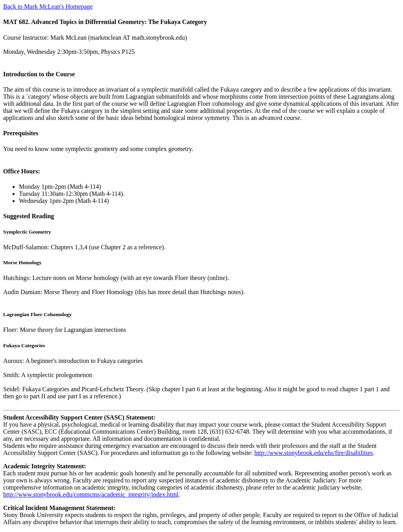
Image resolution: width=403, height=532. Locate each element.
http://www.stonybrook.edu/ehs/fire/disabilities (313, 453)
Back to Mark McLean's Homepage (48, 6)
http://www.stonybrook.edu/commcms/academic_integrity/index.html (91, 494)
